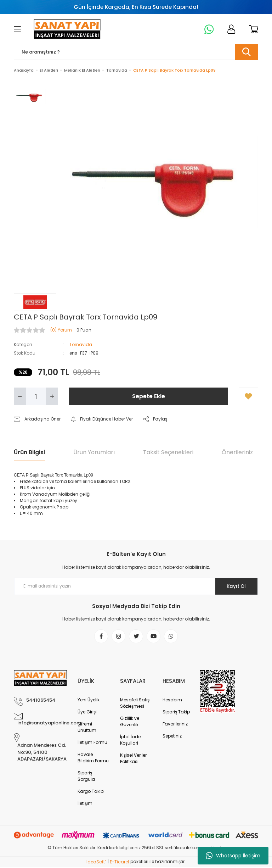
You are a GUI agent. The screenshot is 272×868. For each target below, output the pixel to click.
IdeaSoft (96, 863)
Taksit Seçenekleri (168, 452)
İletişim (85, 804)
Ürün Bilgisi (29, 452)
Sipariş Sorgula (86, 777)
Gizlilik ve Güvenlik (130, 722)
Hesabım (172, 701)
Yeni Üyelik (89, 701)
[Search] (136, 52)
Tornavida (81, 344)
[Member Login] (230, 29)
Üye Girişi (87, 713)
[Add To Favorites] (248, 396)
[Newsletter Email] (136, 586)
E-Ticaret (120, 863)
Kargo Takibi (91, 792)
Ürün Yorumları (94, 452)
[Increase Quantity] (52, 396)
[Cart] (252, 29)
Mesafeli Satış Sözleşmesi (135, 704)
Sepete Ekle (149, 396)
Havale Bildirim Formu (93, 759)
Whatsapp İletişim (233, 856)
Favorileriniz (175, 725)
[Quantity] (36, 396)
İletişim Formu (92, 743)
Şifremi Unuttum (87, 728)
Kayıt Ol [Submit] (235, 586)
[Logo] (67, 29)
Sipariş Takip (176, 713)
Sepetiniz (172, 737)
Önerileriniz (237, 452)
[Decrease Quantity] (20, 396)
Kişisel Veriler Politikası (133, 759)
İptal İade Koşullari (130, 741)
